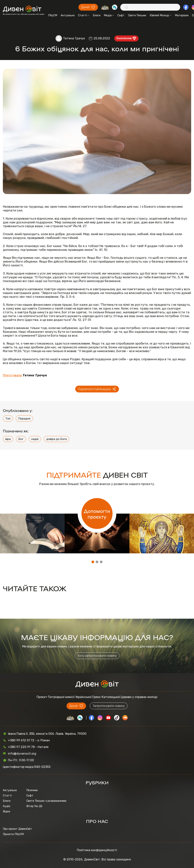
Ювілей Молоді (161, 15)
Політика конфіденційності (97, 850)
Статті (84, 15)
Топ (8, 418)
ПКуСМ (53, 15)
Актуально (68, 15)
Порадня (24, 418)
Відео (7, 811)
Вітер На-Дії (34, 806)
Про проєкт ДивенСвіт (17, 829)
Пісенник (32, 790)
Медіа (109, 15)
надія (35, 439)
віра (8, 439)
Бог (21, 439)
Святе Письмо (137, 15)
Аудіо (7, 806)
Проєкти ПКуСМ (13, 834)
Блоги (97, 15)
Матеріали (182, 15)
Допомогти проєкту (97, 514)
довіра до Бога (56, 439)
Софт (121, 15)
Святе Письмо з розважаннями (46, 801)
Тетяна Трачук (74, 38)
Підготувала (12, 375)
